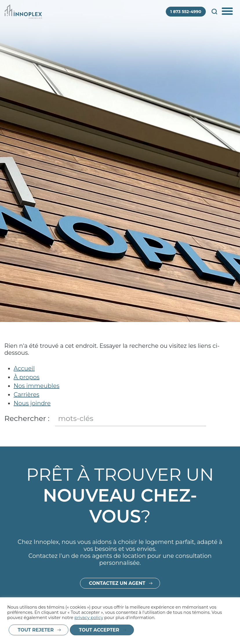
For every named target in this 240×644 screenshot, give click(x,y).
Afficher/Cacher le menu (228, 12)
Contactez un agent (117, 591)
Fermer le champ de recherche (230, 419)
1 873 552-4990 (186, 12)
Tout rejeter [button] (36, 630)
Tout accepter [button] (99, 630)
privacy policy (89, 618)
